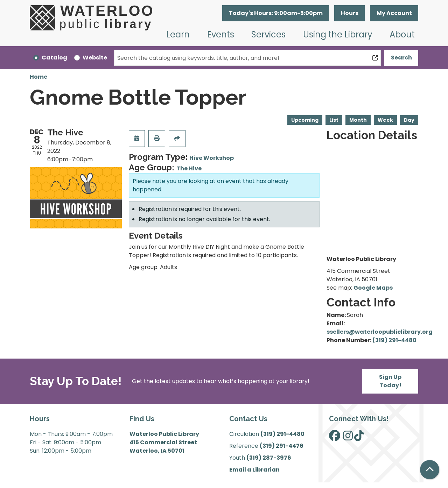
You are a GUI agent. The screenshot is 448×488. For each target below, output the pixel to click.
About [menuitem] (402, 34)
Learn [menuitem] (178, 34)
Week (385, 120)
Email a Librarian (254, 470)
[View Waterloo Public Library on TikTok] (359, 438)
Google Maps (373, 288)
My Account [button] (394, 13)
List (334, 120)
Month (358, 120)
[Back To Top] (430, 470)
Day (409, 120)
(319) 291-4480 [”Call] (282, 434)
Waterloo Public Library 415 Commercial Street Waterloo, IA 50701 (164, 442)
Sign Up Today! (390, 381)
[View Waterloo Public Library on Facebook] (335, 438)
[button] (276, 13)
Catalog (54, 58)
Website (95, 58)
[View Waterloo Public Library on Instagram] (348, 438)
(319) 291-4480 (394, 340)
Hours (350, 13)
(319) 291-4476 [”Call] (282, 446)
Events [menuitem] (221, 34)
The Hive (189, 168)
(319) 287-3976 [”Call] (269, 458)
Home (38, 77)
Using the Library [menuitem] (338, 34)
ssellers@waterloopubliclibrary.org (380, 332)
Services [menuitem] (268, 34)
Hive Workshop (212, 158)
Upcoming (305, 120)
